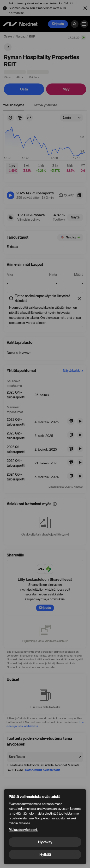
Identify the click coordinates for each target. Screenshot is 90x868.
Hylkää (45, 854)
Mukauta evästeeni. (23, 830)
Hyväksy (45, 842)
